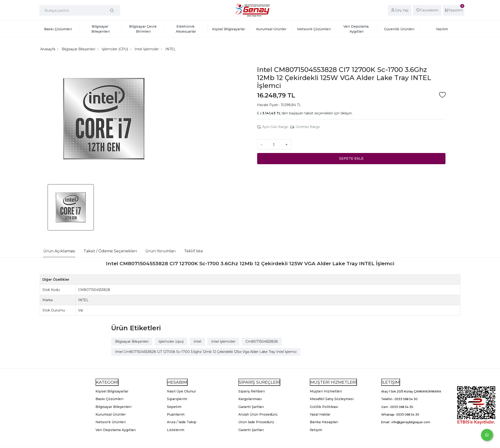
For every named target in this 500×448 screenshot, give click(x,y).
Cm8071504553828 (262, 341)
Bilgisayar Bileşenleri (132, 341)
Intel (197, 341)
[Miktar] (274, 144)
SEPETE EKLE (351, 158)
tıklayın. (347, 113)
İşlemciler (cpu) (171, 341)
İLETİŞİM (391, 382)
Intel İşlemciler (223, 341)
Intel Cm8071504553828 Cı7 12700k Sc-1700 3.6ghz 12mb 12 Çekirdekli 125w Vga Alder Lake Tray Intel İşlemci (206, 352)
